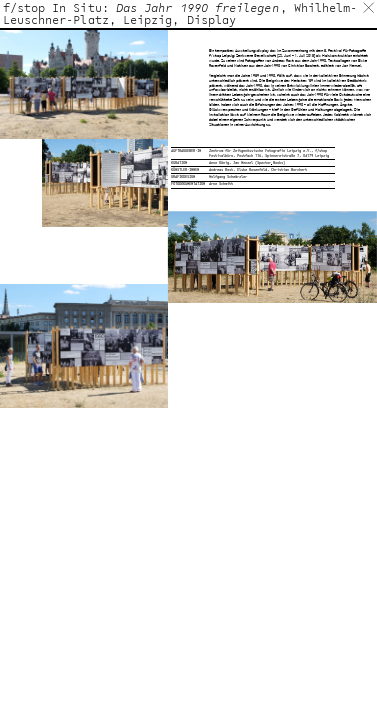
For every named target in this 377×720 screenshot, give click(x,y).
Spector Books (270, 162)
